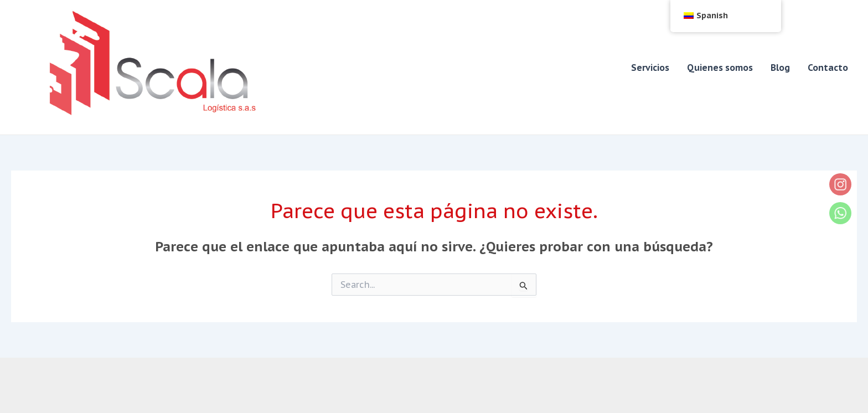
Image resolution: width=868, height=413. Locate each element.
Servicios (650, 68)
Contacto (828, 68)
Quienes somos (720, 68)
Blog (780, 68)
